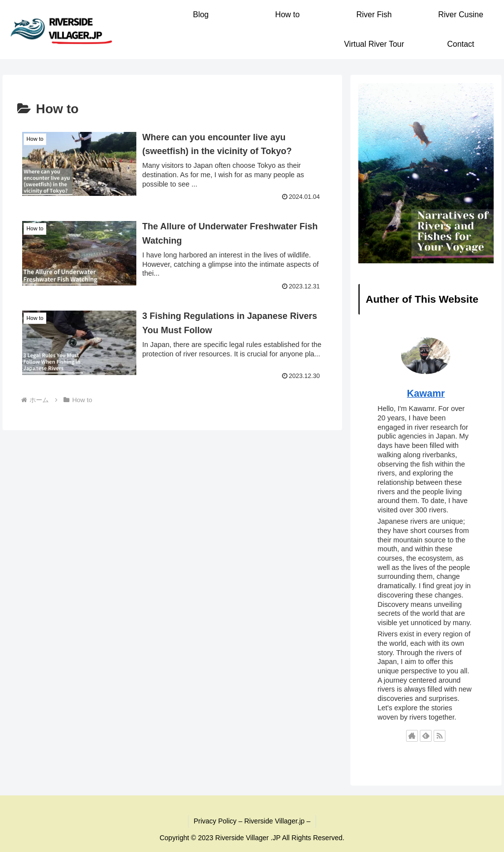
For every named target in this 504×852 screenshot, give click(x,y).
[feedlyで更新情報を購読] (426, 736)
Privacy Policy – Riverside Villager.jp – (252, 821)
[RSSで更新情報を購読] (440, 736)
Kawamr (426, 393)
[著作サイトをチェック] (412, 736)
